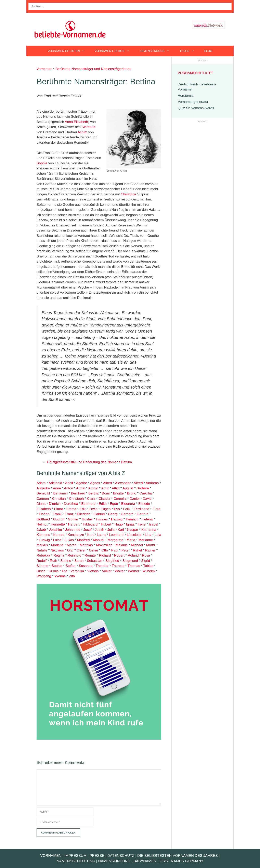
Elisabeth (81, 122)
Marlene (57, 545)
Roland (133, 555)
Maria (131, 540)
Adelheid (55, 483)
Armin (81, 488)
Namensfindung (157, 51)
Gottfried (43, 519)
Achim (82, 132)
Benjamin (60, 493)
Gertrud (143, 514)
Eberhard (88, 504)
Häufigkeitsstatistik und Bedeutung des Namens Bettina (89, 462)
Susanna (86, 566)
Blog (208, 51)
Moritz (151, 545)
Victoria (93, 571)
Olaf (70, 550)
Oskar (94, 550)
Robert (119, 555)
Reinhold (74, 555)
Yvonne (60, 576)
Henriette (58, 524)
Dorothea (71, 504)
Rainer (150, 550)
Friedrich (83, 514)
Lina (148, 535)
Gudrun (59, 519)
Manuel (99, 540)
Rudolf (42, 561)
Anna (69, 122)
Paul (115, 550)
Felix (127, 509)
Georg (113, 514)
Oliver (81, 550)
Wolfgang (44, 576)
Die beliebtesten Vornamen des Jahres (178, 856)
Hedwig (117, 519)
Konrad (59, 535)
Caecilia (146, 493)
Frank (57, 514)
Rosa (146, 555)
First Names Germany (181, 861)
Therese (118, 566)
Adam (41, 483)
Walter (120, 571)
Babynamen (145, 861)
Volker (107, 571)
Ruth (53, 561)
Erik (83, 509)
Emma (71, 509)
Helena (147, 519)
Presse (97, 856)
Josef (88, 530)
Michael (137, 545)
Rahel (137, 550)
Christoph (76, 499)
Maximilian (104, 545)
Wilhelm (148, 571)
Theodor (102, 566)
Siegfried (112, 561)
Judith (99, 530)
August (128, 488)
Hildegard (90, 524)
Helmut (42, 524)
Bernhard (78, 493)
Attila (116, 488)
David (147, 499)
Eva (117, 509)
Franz (69, 514)
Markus (42, 545)
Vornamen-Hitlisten (69, 51)
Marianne (146, 540)
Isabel (153, 524)
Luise (57, 540)
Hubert (106, 524)
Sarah (79, 561)
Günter (73, 519)
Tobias (148, 566)
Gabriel (99, 514)
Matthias (86, 545)
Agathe (82, 483)
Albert (107, 483)
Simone (42, 566)
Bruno (132, 493)
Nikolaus (57, 550)
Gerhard (127, 514)
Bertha (93, 493)
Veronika (77, 571)
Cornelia (120, 499)
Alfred (138, 483)
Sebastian (94, 561)
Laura (101, 535)
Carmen (43, 499)
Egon (114, 504)
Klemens (43, 535)
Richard (105, 555)
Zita (72, 576)
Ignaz (130, 524)
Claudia (104, 499)
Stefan (71, 566)
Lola (158, 535)
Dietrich (55, 504)
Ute (65, 571)
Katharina (149, 530)
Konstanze (76, 535)
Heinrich (132, 519)
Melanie (122, 545)
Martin (72, 545)
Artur (105, 488)
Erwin (93, 509)
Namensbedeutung (76, 861)
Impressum (75, 856)
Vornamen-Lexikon (115, 51)
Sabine (66, 561)
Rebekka (43, 555)
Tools (189, 51)
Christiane (129, 194)
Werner (134, 571)
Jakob (41, 530)
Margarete (115, 540)
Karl (121, 530)
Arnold (93, 488)
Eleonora (128, 504)
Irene (142, 524)
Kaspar (133, 530)
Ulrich (41, 571)
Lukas (69, 540)
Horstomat (186, 96)
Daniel (134, 499)
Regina (59, 555)
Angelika (43, 488)
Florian (44, 514)
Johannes (73, 530)
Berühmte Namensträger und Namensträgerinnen (93, 69)
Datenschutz (121, 856)
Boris (106, 493)
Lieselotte (134, 535)
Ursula (54, 571)
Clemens (88, 127)
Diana (41, 504)
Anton (68, 488)
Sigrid (146, 561)
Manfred (83, 540)
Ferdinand (141, 509)
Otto (105, 550)
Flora (157, 509)
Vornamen (44, 69)
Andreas (152, 483)
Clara (91, 499)
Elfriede (144, 504)
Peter (126, 550)
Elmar (58, 509)
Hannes (102, 519)
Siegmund (130, 561)
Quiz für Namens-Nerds (196, 108)
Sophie (42, 163)
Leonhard (116, 535)
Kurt (90, 535)
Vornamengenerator (193, 102)
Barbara (143, 488)
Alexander (123, 483)
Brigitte (118, 493)
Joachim (55, 530)
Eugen (106, 509)
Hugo (119, 524)
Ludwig (44, 540)
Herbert (74, 524)
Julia (111, 530)
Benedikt (43, 493)
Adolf (69, 483)
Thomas (134, 566)
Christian (59, 499)
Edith (103, 504)
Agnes (95, 483)
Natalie (42, 550)
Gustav (87, 519)
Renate (90, 555)
